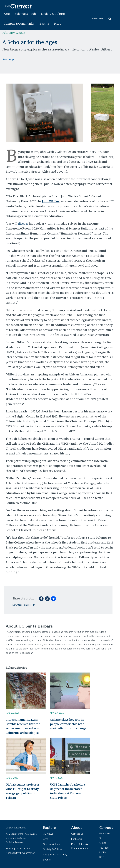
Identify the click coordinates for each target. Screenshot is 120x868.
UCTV (103, 852)
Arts (7, 14)
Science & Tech (25, 14)
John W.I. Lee (51, 201)
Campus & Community (19, 24)
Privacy (10, 849)
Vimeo (103, 843)
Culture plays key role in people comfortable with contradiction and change (68, 724)
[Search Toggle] (112, 19)
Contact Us (77, 834)
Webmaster (28, 853)
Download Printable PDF (24, 605)
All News (48, 834)
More (57, 24)
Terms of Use (23, 849)
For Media (77, 839)
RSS (102, 857)
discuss (23, 224)
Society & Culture (53, 14)
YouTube (104, 848)
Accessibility (13, 853)
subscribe (98, 19)
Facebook (105, 834)
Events (44, 24)
